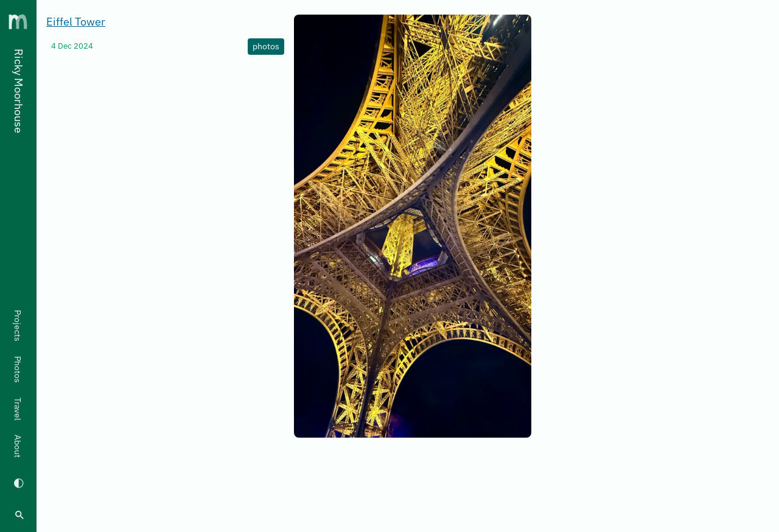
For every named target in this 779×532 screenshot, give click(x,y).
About (18, 446)
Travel (18, 409)
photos (266, 46)
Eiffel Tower (76, 22)
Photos (18, 369)
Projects (18, 326)
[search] (19, 515)
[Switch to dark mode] (18, 482)
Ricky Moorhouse (19, 91)
